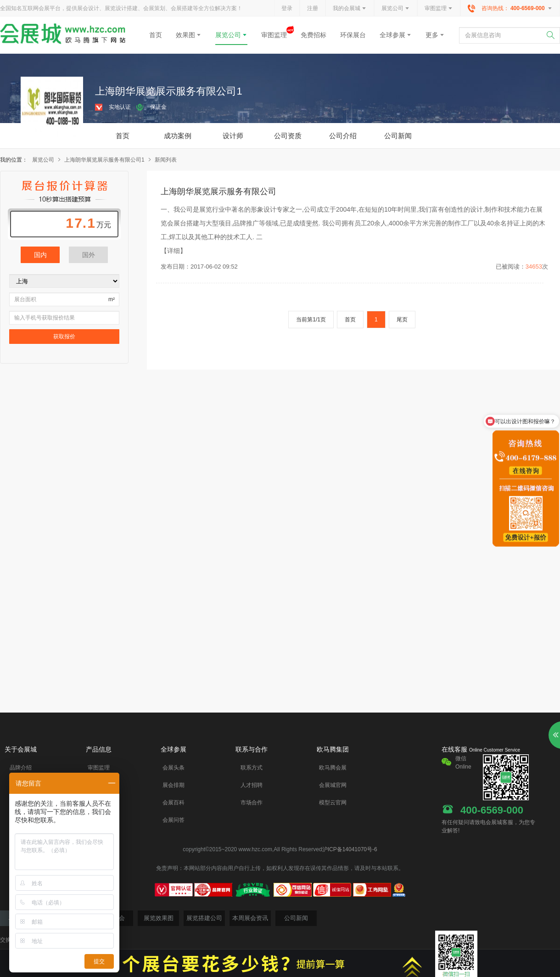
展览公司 (396, 9)
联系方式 (252, 768)
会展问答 (174, 820)
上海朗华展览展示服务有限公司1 (108, 160)
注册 (313, 8)
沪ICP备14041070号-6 (350, 849)
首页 (156, 35)
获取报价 (64, 337)
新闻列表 (166, 160)
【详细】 (174, 251)
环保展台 (353, 35)
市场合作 (252, 803)
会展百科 (174, 803)
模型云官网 (333, 803)
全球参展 (396, 35)
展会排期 (174, 785)
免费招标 (314, 35)
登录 (287, 8)
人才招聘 (252, 785)
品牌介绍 (21, 768)
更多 (435, 35)
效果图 (189, 35)
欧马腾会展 (333, 768)
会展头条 (174, 768)
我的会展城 (350, 9)
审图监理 (439, 9)
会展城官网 (333, 785)
